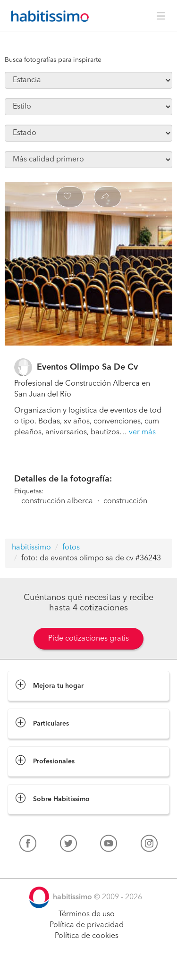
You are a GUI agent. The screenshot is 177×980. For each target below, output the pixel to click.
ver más (142, 432)
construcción (125, 501)
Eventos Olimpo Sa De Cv (87, 367)
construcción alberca (57, 501)
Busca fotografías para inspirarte (53, 60)
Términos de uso (87, 914)
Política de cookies (87, 936)
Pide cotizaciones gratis (88, 639)
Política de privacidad (87, 925)
